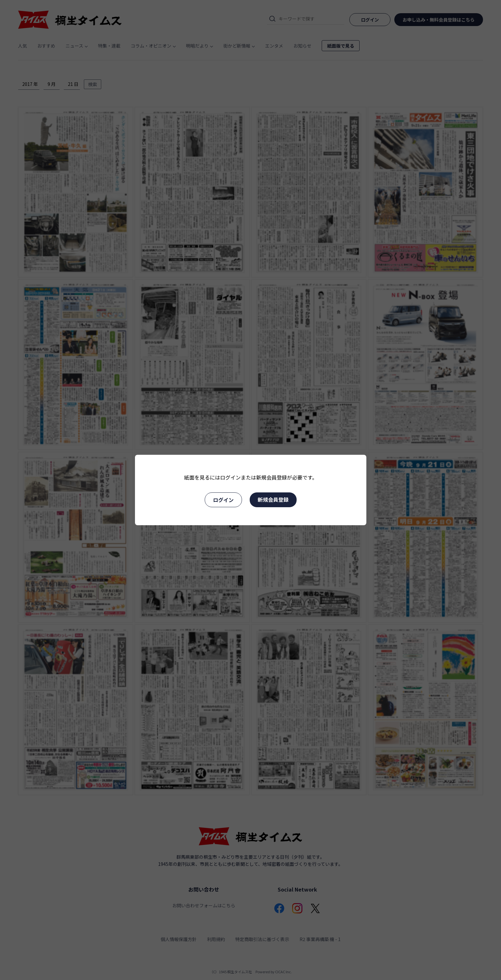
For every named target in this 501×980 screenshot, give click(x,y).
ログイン (223, 500)
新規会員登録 (273, 499)
